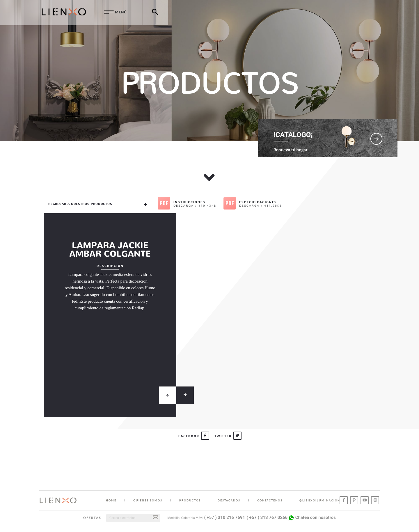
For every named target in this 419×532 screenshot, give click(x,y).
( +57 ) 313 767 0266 (267, 517)
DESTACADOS (229, 500)
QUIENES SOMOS (148, 500)
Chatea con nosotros (312, 517)
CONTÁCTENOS (270, 500)
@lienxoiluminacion (320, 500)
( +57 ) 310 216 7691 (225, 517)
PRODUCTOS (190, 500)
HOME (111, 500)
